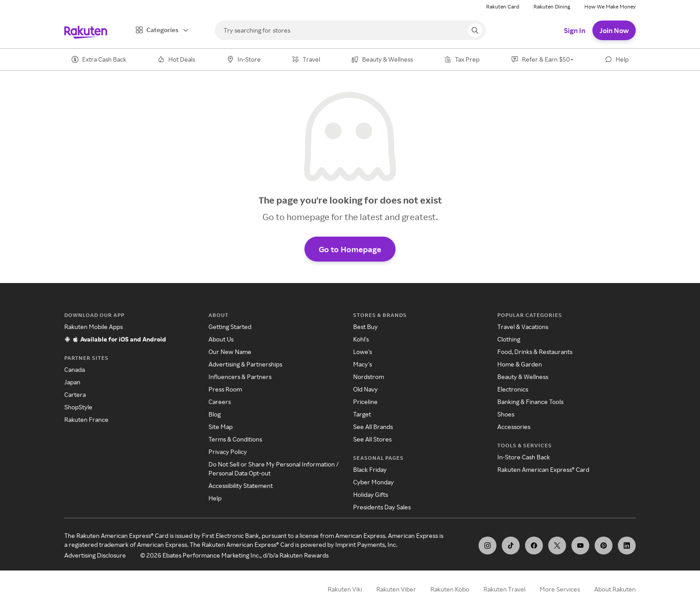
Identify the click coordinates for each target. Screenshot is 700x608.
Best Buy (365, 327)
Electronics (513, 389)
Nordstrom (369, 377)
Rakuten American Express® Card (543, 469)
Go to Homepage (350, 249)
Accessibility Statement (241, 485)
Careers (220, 402)
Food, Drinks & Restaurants (535, 352)
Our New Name (230, 352)
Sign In (575, 30)
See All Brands (373, 427)
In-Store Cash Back (524, 457)
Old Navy (365, 389)
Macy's (362, 364)
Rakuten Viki (345, 589)
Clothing (509, 339)
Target (362, 414)
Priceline (365, 402)
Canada (75, 369)
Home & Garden (520, 364)
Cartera (75, 394)
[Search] (350, 30)
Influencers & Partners (240, 377)
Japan (72, 382)
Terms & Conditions (235, 439)
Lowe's (362, 352)
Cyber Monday (373, 482)
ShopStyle (78, 407)
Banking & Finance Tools (530, 402)
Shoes (506, 414)
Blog (215, 414)
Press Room (225, 389)
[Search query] (475, 30)
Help (215, 498)
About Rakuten (615, 589)
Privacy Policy (228, 452)
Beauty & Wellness (523, 377)
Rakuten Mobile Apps (94, 327)
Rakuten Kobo (450, 589)
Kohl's (361, 339)
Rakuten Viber (396, 589)
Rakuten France (86, 419)
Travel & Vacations (523, 327)
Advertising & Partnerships (245, 364)
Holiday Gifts (371, 494)
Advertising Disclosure (95, 555)
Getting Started (230, 327)
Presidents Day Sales (382, 507)
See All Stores (372, 439)
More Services (560, 589)
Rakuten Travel (504, 589)
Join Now (614, 30)
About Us (221, 339)
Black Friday (370, 469)
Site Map (221, 427)
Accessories (514, 427)
